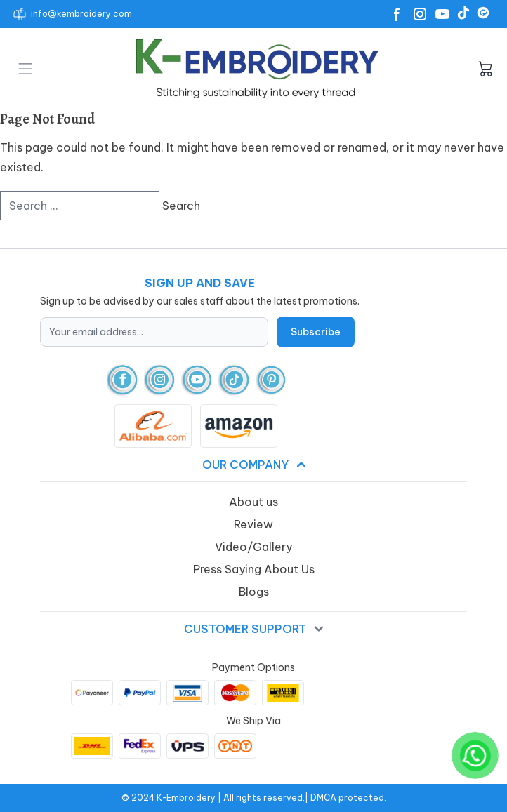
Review (253, 524)
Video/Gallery (253, 547)
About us (253, 502)
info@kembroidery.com (81, 14)
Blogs (254, 592)
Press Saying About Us (254, 569)
